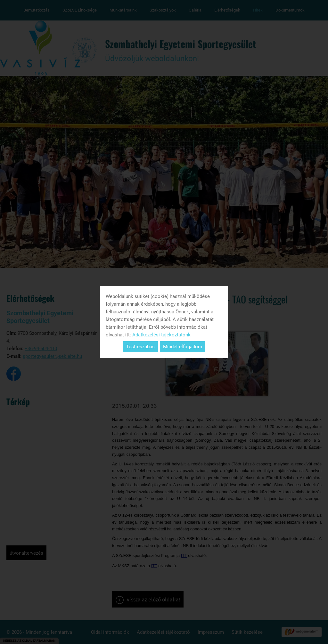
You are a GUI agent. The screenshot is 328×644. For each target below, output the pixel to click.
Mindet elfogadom (183, 347)
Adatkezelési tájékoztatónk (161, 335)
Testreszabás (140, 347)
